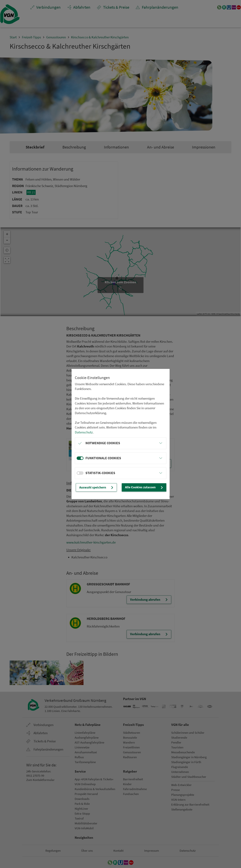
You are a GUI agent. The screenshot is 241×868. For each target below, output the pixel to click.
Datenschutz (84, 430)
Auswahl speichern (101, 487)
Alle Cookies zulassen (147, 487)
